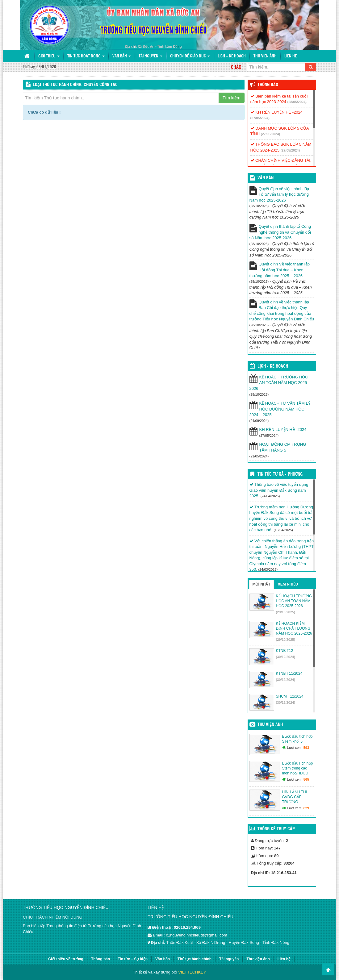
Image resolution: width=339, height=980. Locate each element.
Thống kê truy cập (276, 829)
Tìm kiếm (232, 98)
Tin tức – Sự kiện (133, 959)
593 (306, 748)
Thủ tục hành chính (195, 959)
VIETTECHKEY (192, 972)
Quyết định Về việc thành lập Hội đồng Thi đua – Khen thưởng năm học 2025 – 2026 (280, 270)
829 (306, 808)
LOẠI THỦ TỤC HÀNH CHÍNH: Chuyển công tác (75, 85)
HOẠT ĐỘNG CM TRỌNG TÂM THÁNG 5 (283, 447)
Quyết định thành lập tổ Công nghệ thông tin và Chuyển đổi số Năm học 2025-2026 (280, 232)
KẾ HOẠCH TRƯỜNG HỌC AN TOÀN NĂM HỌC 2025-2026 (279, 383)
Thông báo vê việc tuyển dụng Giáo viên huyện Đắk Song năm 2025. (279, 490)
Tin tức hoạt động (86, 56)
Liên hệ (291, 56)
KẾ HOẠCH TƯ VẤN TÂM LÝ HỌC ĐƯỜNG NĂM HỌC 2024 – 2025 (280, 409)
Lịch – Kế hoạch (232, 56)
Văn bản (122, 56)
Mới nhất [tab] (262, 584)
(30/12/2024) (286, 657)
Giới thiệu (49, 56)
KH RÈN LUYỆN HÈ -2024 (277, 112)
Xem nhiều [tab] (288, 584)
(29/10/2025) (286, 612)
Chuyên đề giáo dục (190, 56)
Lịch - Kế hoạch (273, 366)
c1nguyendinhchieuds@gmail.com (196, 935)
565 (306, 779)
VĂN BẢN (266, 178)
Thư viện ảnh (265, 56)
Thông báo (268, 85)
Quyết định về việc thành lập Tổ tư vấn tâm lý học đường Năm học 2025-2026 (279, 194)
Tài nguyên (151, 56)
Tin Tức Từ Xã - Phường (280, 474)
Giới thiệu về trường (66, 959)
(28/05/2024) (297, 102)
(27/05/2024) (260, 118)
